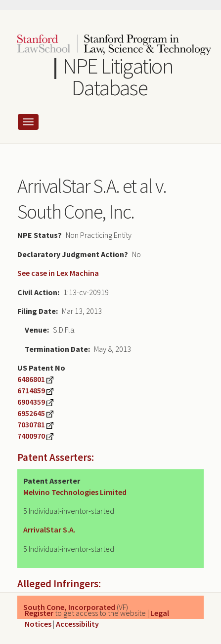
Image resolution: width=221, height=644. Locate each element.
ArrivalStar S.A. (49, 530)
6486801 (31, 379)
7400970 (31, 436)
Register (39, 613)
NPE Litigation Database (118, 77)
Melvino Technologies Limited (75, 492)
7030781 (31, 424)
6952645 (31, 413)
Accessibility (77, 624)
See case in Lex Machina (58, 273)
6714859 (31, 390)
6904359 (31, 402)
